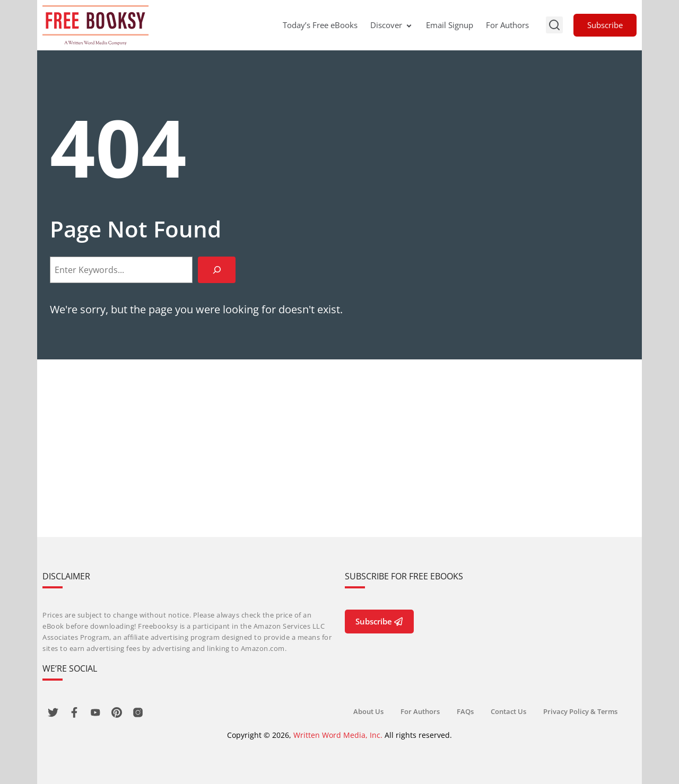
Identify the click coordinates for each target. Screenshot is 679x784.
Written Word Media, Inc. (338, 735)
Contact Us (508, 711)
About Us (368, 711)
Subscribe (605, 25)
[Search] (217, 270)
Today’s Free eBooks (320, 25)
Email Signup (450, 25)
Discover (392, 25)
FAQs (465, 711)
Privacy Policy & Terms (580, 711)
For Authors (507, 25)
